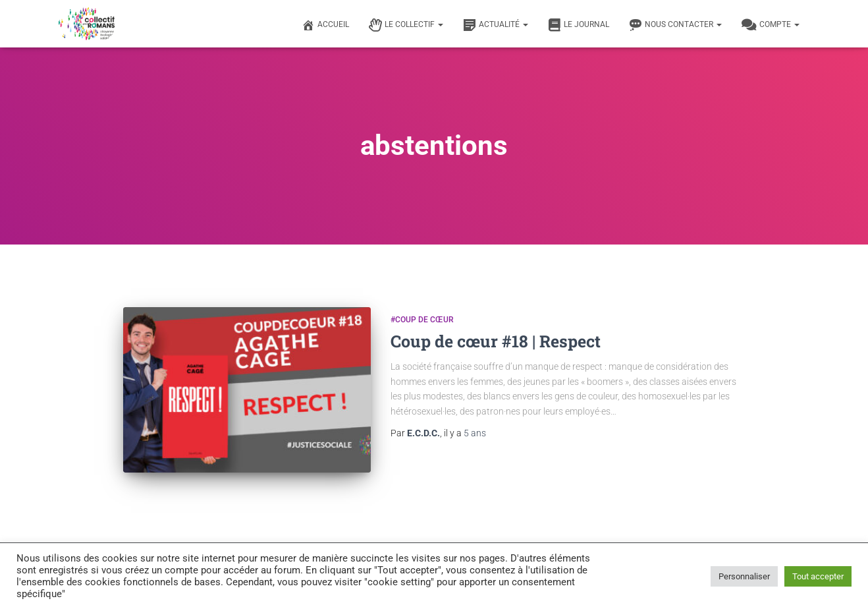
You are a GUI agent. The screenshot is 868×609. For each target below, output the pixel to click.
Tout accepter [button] (818, 576)
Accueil (325, 25)
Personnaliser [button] (744, 576)
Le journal (579, 25)
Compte (771, 25)
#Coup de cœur (422, 320)
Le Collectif (406, 25)
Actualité (496, 25)
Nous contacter (675, 25)
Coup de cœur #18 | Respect (496, 341)
